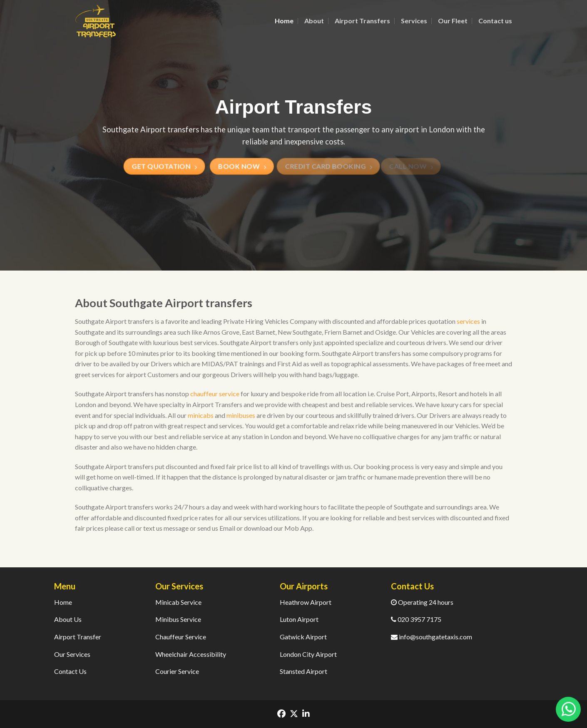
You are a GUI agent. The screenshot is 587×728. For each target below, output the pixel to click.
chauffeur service (215, 394)
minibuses (241, 415)
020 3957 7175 (416, 619)
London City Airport (308, 654)
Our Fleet (453, 21)
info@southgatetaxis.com (432, 637)
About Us (68, 619)
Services (414, 21)
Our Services (72, 654)
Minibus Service (178, 619)
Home (284, 21)
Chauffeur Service (181, 637)
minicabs (201, 415)
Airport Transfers (362, 21)
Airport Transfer (78, 637)
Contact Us (70, 671)
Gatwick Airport (303, 637)
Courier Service (177, 671)
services (468, 321)
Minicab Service (178, 602)
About (314, 21)
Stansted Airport (303, 671)
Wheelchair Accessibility (191, 654)
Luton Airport (299, 619)
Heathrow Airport (306, 602)
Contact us (495, 21)
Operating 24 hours (422, 602)
